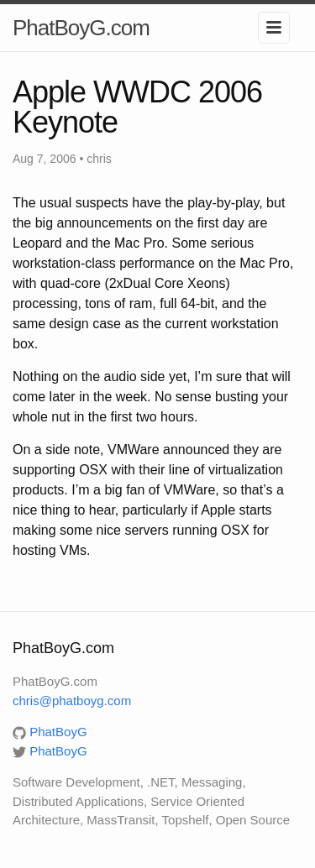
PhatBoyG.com (81, 28)
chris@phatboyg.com (72, 701)
